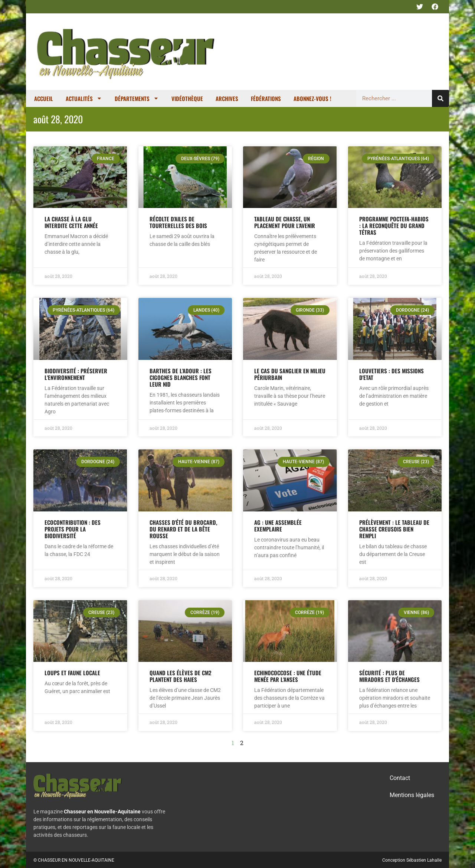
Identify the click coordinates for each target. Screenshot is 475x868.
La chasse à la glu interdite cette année (71, 222)
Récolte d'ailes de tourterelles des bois (178, 222)
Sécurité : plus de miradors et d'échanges (389, 676)
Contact (400, 778)
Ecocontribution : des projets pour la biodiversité (73, 529)
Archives (227, 98)
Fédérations (266, 98)
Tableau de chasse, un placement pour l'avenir (285, 222)
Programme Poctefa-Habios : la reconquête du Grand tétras (394, 225)
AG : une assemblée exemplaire (278, 526)
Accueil (44, 98)
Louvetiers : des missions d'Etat (392, 374)
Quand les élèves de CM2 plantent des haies (181, 676)
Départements (137, 98)
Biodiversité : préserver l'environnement (76, 374)
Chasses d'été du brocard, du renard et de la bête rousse (183, 529)
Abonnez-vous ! (312, 98)
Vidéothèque (187, 98)
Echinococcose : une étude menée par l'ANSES (288, 676)
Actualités (84, 98)
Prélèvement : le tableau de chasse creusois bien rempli (394, 529)
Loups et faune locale (72, 673)
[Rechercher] (440, 98)
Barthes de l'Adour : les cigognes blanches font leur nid (181, 377)
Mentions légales (412, 795)
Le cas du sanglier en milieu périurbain (290, 374)
